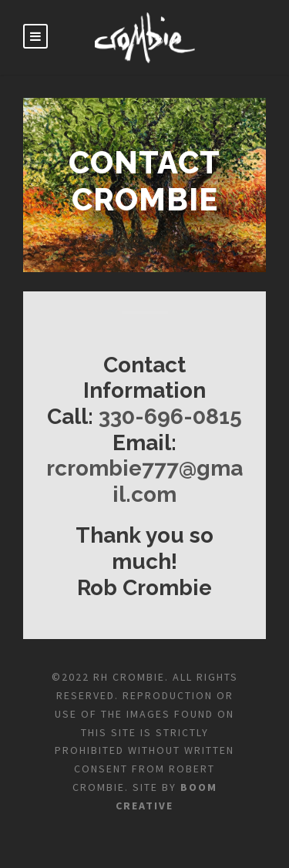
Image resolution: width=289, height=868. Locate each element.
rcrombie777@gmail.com (144, 481)
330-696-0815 (170, 417)
